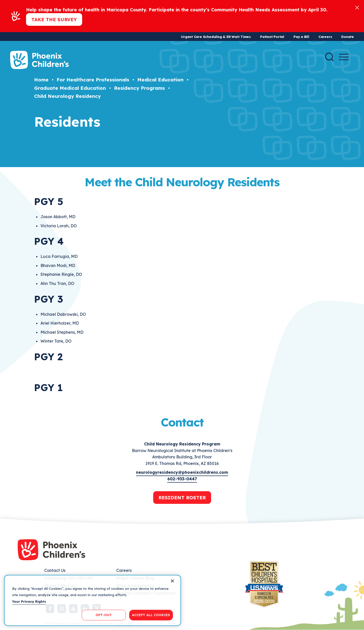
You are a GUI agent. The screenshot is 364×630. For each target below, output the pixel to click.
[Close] (357, 7)
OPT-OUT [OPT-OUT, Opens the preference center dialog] (104, 615)
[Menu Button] (344, 57)
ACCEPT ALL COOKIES (151, 615)
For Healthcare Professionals (93, 80)
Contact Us (55, 570)
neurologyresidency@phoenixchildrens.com (182, 472)
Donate (348, 37)
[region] (93, 600)
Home (41, 80)
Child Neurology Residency (67, 96)
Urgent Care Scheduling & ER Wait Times (216, 37)
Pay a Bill (301, 37)
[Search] (329, 57)
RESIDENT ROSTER (182, 498)
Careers (325, 37)
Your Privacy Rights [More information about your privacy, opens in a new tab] (29, 601)
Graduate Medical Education (70, 88)
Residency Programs (139, 88)
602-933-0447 (182, 479)
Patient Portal (272, 37)
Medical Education (160, 80)
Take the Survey (54, 19)
